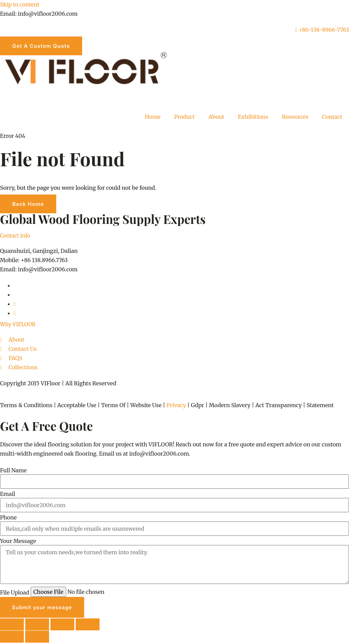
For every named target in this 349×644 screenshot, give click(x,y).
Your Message (18, 541)
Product (185, 117)
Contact (332, 117)
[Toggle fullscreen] (38, 625)
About (217, 117)
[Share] (64, 625)
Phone (8, 517)
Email (8, 494)
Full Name (13, 470)
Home (153, 117)
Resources (295, 117)
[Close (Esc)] (90, 625)
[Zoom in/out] (12, 625)
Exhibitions (253, 117)
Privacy (176, 405)
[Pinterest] (15, 304)
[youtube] (15, 313)
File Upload (15, 592)
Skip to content (20, 4)
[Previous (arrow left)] (12, 638)
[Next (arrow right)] (38, 638)
